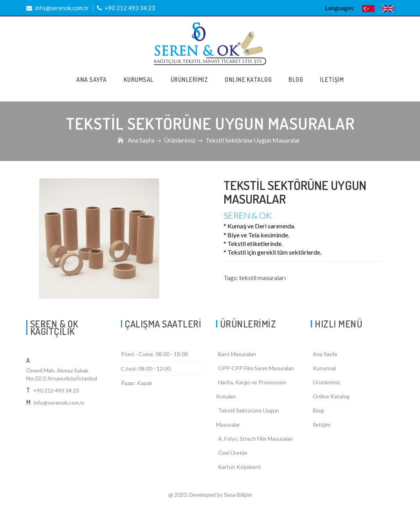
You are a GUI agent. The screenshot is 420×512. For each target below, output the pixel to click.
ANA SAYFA (92, 80)
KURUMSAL (139, 80)
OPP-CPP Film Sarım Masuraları (256, 368)
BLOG (296, 80)
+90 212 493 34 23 (126, 8)
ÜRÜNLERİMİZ (189, 80)
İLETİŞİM (332, 80)
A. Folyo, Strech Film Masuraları (255, 439)
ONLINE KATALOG (248, 80)
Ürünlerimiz (180, 140)
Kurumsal (324, 368)
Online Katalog (331, 396)
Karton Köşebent (240, 467)
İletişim (322, 424)
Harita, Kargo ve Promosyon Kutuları (251, 389)
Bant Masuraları (237, 354)
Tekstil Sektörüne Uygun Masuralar (248, 417)
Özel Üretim (233, 453)
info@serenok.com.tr (58, 8)
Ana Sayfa (141, 140)
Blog (318, 410)
